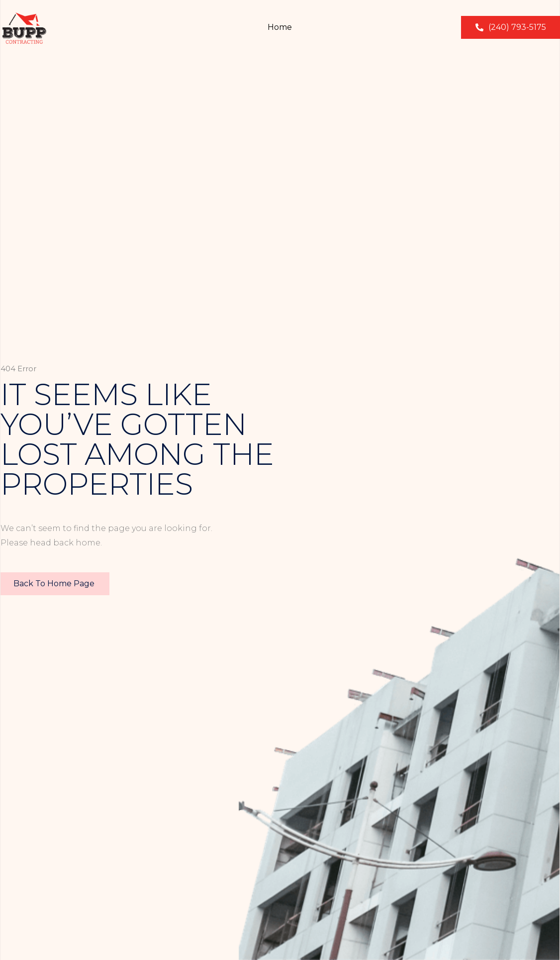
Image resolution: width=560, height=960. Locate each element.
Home (280, 27)
